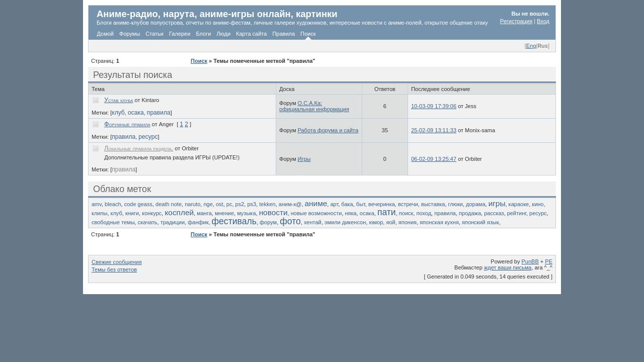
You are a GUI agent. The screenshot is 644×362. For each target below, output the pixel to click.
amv (97, 204)
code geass (138, 204)
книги (132, 213)
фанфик (198, 222)
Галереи (180, 34)
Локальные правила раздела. (139, 148)
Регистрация (516, 21)
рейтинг (517, 213)
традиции (173, 222)
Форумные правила (127, 124)
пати (387, 212)
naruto (192, 204)
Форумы (130, 34)
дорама (475, 204)
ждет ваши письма (508, 267)
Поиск (308, 34)
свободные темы (113, 222)
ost (220, 204)
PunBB (530, 261)
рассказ (494, 213)
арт (334, 204)
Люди (223, 34)
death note (169, 204)
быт (361, 204)
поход (424, 213)
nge (208, 204)
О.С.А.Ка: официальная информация (314, 106)
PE (549, 261)
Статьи (154, 34)
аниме (316, 203)
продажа (470, 213)
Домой (106, 34)
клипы (99, 213)
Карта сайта (251, 34)
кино (538, 204)
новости (273, 212)
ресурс (148, 137)
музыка (246, 213)
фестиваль (234, 221)
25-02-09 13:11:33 (434, 130)
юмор (376, 222)
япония (408, 222)
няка (351, 213)
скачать (148, 222)
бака (347, 204)
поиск (406, 213)
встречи (408, 204)
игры (497, 203)
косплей (179, 212)
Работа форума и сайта (328, 130)
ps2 (240, 204)
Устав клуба (118, 100)
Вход (543, 21)
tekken (267, 204)
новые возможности (316, 213)
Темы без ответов (114, 269)
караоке (519, 204)
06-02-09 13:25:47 (434, 159)
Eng (531, 46)
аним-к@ (290, 204)
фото (290, 221)
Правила (284, 34)
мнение (224, 213)
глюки (456, 204)
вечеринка (382, 204)
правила (159, 113)
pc (229, 204)
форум (268, 222)
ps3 (252, 204)
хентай (313, 222)
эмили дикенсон (345, 222)
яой (390, 222)
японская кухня (439, 222)
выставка (433, 204)
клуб (118, 113)
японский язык (480, 222)
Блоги (203, 34)
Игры (304, 159)
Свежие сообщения (117, 262)
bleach (113, 204)
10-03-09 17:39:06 (434, 106)
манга (204, 213)
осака (136, 113)
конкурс (152, 213)
